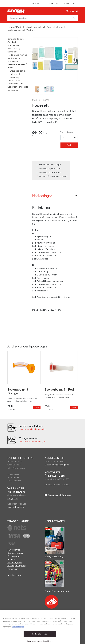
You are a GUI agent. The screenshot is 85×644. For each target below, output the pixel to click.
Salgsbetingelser (15, 553)
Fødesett (31, 30)
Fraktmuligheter (15, 562)
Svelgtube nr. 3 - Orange (19, 391)
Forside (11, 27)
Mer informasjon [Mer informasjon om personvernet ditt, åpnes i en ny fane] (18, 642)
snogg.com (13, 498)
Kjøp (69, 145)
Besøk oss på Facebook (59, 495)
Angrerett (12, 559)
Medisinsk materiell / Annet (40, 27)
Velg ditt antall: (67, 132)
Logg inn (71, 3)
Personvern (13, 569)
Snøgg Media (53, 612)
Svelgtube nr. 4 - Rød (59, 389)
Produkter (21, 27)
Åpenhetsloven (14, 575)
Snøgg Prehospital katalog (57, 591)
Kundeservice (14, 550)
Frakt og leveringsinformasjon (32, 429)
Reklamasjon (14, 556)
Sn (46, 556)
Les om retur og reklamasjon (32, 441)
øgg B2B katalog (55, 556)
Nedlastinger (42, 196)
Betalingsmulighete (16, 566)
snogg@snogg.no (61, 465)
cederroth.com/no (16, 507)
